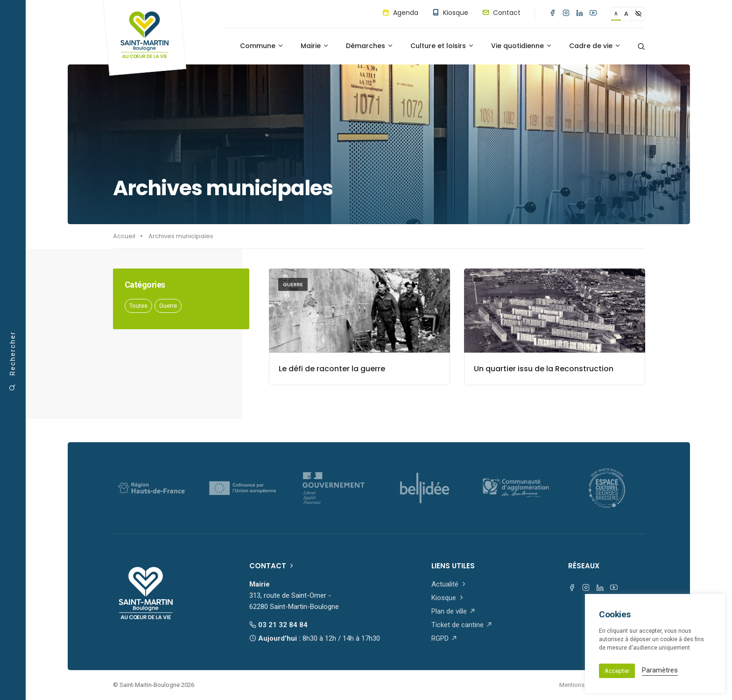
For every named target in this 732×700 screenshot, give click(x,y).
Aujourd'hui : (315, 638)
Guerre (168, 306)
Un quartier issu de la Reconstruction (544, 369)
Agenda (400, 13)
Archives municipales (181, 236)
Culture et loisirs (442, 46)
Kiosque (450, 13)
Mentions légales (582, 685)
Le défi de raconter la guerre (332, 369)
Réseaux (584, 566)
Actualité (449, 584)
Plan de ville (454, 611)
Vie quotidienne (522, 46)
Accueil (124, 236)
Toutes (138, 306)
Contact (501, 13)
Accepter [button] (617, 671)
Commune (262, 46)
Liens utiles (453, 566)
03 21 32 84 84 (278, 625)
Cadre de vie (595, 46)
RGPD (444, 638)
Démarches (370, 46)
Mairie (315, 46)
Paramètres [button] (660, 670)
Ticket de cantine (462, 625)
